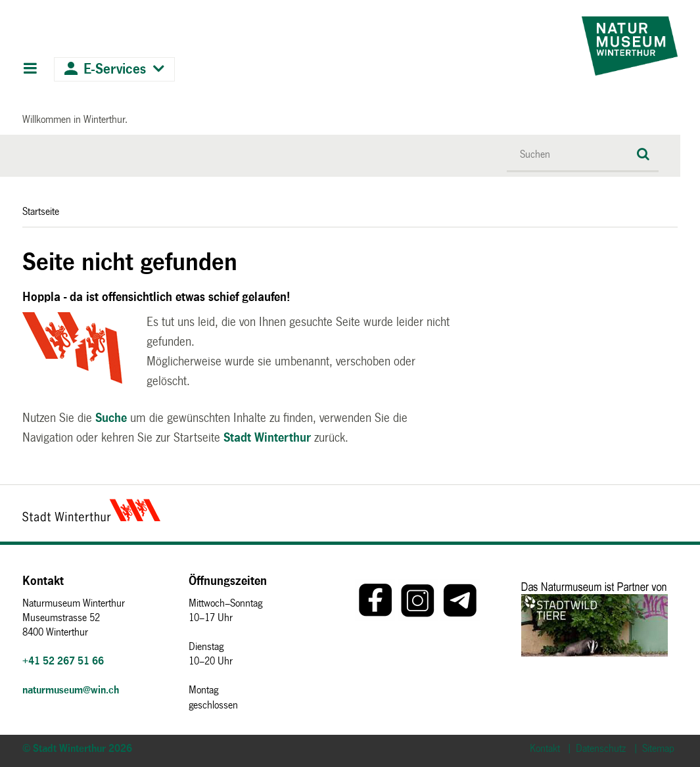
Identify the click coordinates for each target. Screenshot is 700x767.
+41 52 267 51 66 (63, 661)
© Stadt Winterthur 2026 (77, 748)
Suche (111, 418)
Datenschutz (601, 748)
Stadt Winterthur (267, 438)
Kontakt (545, 748)
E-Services (115, 69)
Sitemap (658, 748)
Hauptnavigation (30, 70)
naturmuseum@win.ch (71, 690)
